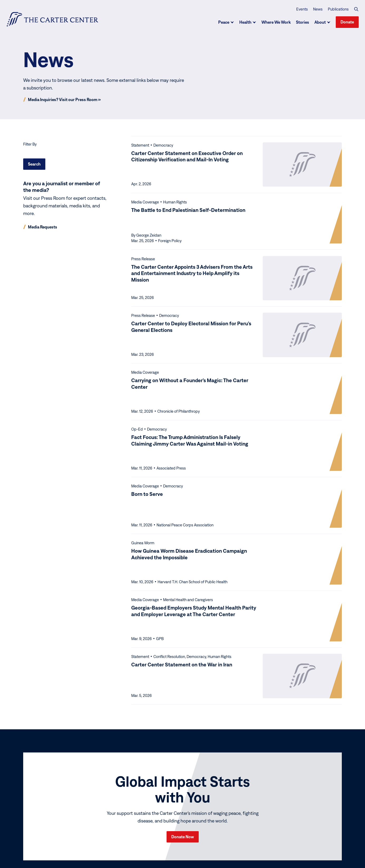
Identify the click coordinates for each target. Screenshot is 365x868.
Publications (338, 9)
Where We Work (276, 22)
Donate (347, 22)
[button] (356, 9)
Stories (303, 22)
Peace (224, 22)
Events (302, 9)
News (318, 9)
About (320, 22)
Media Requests (43, 227)
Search (34, 164)
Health (245, 22)
